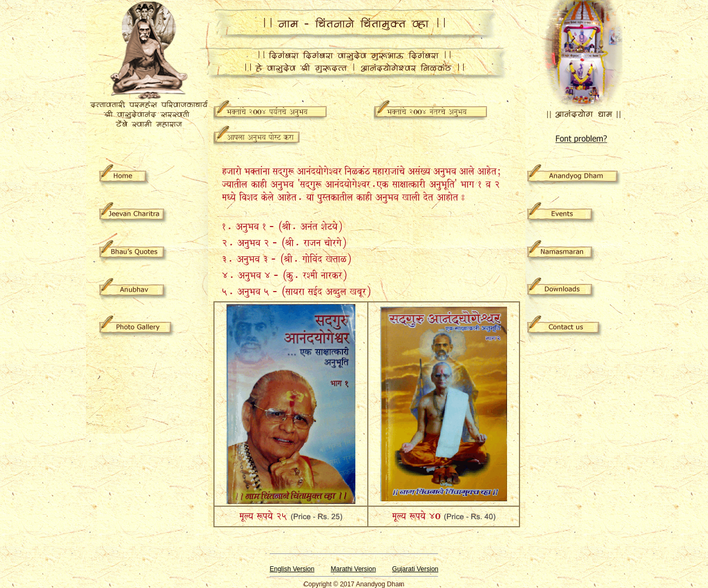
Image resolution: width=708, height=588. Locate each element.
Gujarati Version (415, 569)
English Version (292, 569)
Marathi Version (353, 569)
